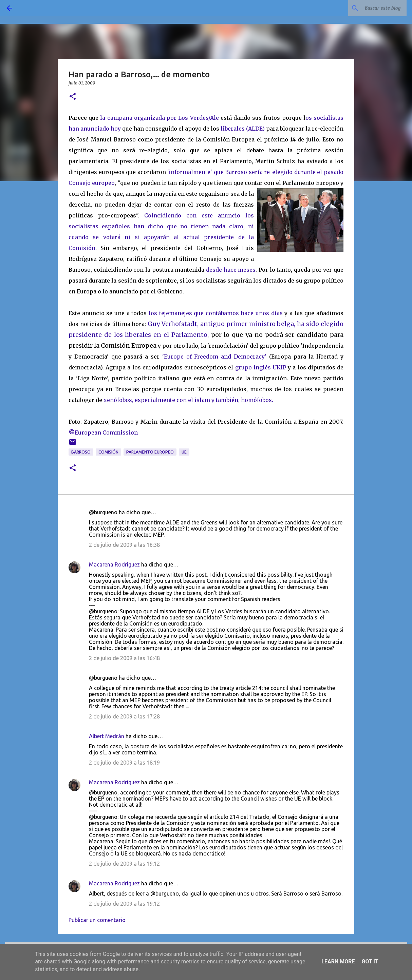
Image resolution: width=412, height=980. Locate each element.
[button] (73, 97)
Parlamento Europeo (150, 452)
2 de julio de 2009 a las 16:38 (124, 545)
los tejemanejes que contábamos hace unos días (216, 313)
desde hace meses (231, 270)
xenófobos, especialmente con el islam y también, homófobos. (188, 400)
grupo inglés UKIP (261, 367)
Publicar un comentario (97, 920)
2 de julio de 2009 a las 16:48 (124, 658)
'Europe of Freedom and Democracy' (214, 357)
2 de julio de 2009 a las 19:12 (124, 864)
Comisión (108, 452)
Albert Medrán (107, 736)
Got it (370, 962)
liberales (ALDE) (243, 129)
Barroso (81, 452)
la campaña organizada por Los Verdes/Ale (159, 118)
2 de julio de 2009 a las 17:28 (124, 716)
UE (184, 452)
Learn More (338, 962)
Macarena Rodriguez (114, 564)
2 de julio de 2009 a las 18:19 (124, 763)
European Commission (103, 433)
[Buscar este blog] (371, 8)
